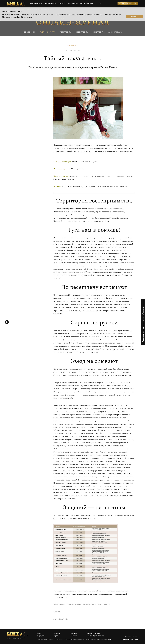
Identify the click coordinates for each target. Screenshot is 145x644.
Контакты (74, 636)
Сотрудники (41, 636)
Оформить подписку (93, 633)
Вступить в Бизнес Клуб (128, 4)
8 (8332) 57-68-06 (130, 639)
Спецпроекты (98, 32)
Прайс (56, 636)
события (62, 4)
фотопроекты (65, 32)
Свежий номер (29, 32)
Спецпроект (73, 46)
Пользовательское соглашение (74, 640)
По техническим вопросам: (99, 640)
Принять (134, 17)
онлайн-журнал (51, 4)
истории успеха (36, 4)
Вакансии (74, 633)
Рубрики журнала (48, 32)
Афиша (39, 633)
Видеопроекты (82, 32)
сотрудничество (87, 4)
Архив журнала (115, 32)
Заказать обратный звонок (95, 636)
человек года (73, 4)
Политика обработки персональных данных (50, 640)
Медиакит (58, 633)
